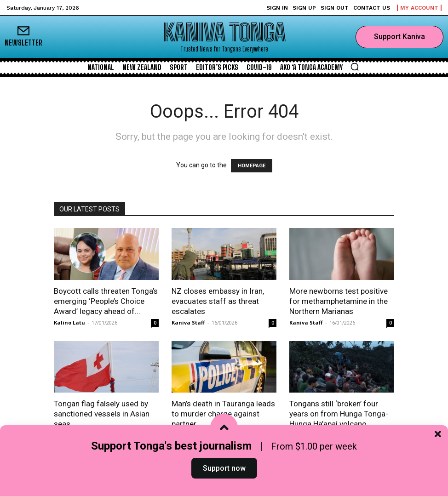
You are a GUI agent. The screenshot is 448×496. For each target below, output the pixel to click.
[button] (355, 67)
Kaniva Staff (188, 322)
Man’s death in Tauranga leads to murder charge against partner (223, 414)
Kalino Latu (69, 322)
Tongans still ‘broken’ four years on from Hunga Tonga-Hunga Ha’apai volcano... (339, 414)
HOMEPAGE (252, 166)
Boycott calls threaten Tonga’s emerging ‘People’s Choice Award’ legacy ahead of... (106, 301)
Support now (224, 475)
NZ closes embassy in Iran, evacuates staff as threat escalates (218, 301)
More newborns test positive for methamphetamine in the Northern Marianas (339, 301)
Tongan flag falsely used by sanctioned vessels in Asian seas (102, 414)
